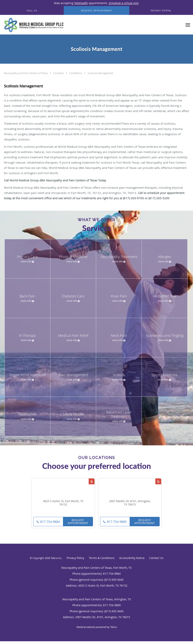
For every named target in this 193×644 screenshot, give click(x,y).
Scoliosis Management (100, 73)
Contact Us (156, 558)
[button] (97, 11)
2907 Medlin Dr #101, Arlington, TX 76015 (130, 503)
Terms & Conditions (102, 558)
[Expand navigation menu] (188, 25)
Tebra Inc (56, 558)
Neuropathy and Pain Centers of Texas (26, 73)
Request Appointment (78, 521)
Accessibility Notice (132, 558)
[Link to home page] (33, 25)
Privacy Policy (75, 558)
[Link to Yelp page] (92, 481)
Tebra (113, 627)
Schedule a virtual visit (124, 3)
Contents (59, 73)
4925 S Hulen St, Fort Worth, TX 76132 (63, 503)
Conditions (76, 73)
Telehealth (81, 3)
